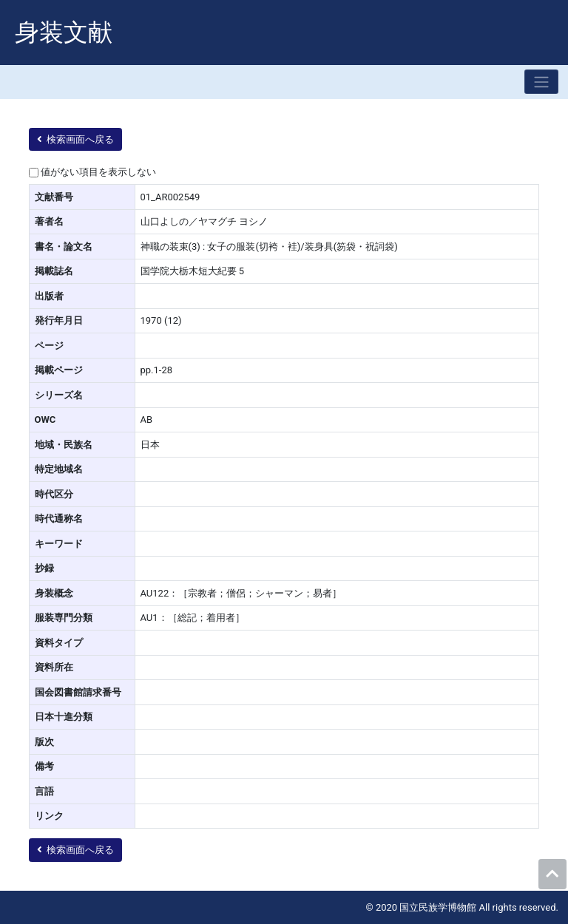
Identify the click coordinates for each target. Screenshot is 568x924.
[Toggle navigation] (541, 82)
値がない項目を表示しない (98, 172)
